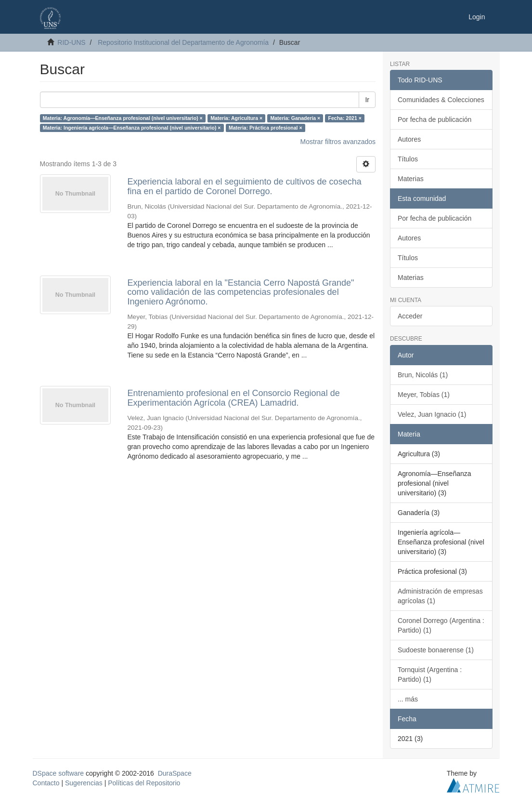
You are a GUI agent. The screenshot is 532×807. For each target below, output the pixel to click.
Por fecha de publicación (435, 119)
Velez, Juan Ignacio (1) (432, 414)
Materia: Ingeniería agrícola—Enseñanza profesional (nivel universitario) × (132, 128)
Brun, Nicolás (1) (423, 375)
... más (408, 699)
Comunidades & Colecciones (441, 100)
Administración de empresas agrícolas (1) (440, 596)
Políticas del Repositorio (144, 783)
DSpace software (58, 773)
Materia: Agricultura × (236, 118)
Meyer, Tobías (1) (424, 395)
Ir (367, 100)
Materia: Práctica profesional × (266, 128)
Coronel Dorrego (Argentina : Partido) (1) (441, 625)
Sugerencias (84, 783)
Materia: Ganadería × (296, 118)
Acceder (410, 316)
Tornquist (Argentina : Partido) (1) (430, 675)
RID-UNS (71, 42)
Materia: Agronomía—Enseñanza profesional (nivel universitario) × (123, 118)
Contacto (46, 783)
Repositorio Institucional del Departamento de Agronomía (183, 42)
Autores (409, 139)
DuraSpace (175, 773)
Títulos (408, 159)
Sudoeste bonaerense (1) (436, 650)
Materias (411, 179)
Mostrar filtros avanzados (338, 142)
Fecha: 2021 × (345, 118)
